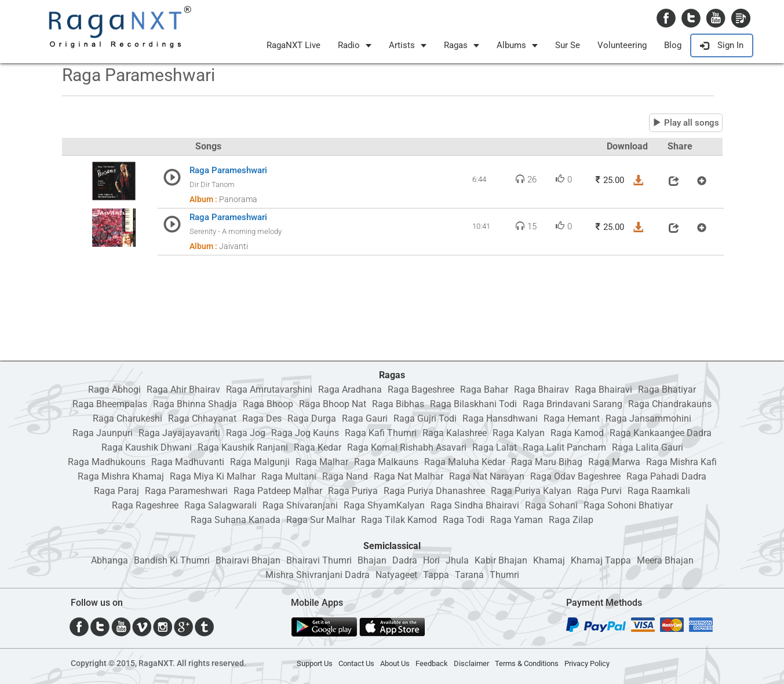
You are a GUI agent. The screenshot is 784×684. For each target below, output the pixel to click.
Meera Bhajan (665, 560)
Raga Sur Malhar (321, 520)
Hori (431, 560)
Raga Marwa (614, 462)
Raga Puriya (353, 491)
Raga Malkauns (386, 462)
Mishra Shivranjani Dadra (318, 575)
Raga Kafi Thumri (381, 433)
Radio (355, 45)
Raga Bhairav (541, 389)
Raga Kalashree (455, 433)
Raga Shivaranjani (300, 505)
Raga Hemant (572, 418)
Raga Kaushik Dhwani (147, 447)
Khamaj (549, 560)
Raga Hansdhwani (500, 418)
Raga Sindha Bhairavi (475, 505)
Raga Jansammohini (648, 418)
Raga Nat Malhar (409, 476)
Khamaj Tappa (601, 560)
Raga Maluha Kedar (465, 462)
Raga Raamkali (659, 491)
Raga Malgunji (260, 462)
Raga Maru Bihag (547, 462)
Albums (517, 45)
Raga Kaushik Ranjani (243, 447)
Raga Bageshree (421, 389)
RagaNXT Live (293, 45)
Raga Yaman (517, 520)
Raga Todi (464, 520)
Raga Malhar (322, 462)
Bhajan (372, 560)
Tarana (469, 575)
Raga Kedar (318, 447)
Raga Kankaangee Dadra (661, 433)
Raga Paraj (116, 491)
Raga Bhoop (268, 404)
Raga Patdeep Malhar (278, 491)
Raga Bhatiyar (667, 389)
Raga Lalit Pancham (564, 447)
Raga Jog (246, 433)
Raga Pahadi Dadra (666, 476)
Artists (408, 45)
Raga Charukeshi (127, 418)
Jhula (457, 560)
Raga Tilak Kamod (399, 520)
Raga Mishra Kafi (681, 462)
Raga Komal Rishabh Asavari (407, 447)
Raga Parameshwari (186, 491)
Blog (673, 45)
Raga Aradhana (350, 389)
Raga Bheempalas (110, 404)
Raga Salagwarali (220, 505)
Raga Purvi (599, 491)
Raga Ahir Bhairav (183, 389)
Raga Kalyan (519, 433)
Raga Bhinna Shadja (195, 404)
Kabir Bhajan (501, 560)
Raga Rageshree (145, 505)
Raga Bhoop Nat (333, 404)
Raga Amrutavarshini (269, 389)
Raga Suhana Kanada (236, 520)
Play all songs (686, 123)
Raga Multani (289, 476)
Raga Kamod (577, 433)
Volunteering (622, 45)
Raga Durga (312, 418)
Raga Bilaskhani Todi (473, 404)
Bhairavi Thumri (319, 560)
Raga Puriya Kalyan (531, 491)
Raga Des (262, 418)
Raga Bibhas (398, 404)
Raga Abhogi (114, 389)
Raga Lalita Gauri (648, 447)
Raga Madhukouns (107, 462)
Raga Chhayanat (202, 418)
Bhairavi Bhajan (248, 560)
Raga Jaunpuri (103, 433)
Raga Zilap (571, 520)
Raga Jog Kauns (305, 433)
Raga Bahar (484, 389)
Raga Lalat (495, 447)
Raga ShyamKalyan (384, 505)
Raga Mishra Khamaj (121, 476)
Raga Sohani (551, 505)
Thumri (504, 575)
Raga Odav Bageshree (575, 476)
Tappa (436, 575)
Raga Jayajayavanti (179, 433)
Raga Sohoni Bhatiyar (628, 505)
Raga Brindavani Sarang (572, 404)
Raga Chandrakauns (670, 404)
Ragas (462, 45)
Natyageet (396, 575)
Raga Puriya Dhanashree (434, 491)
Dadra (405, 560)
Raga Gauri (365, 418)
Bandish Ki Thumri (172, 560)
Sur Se (568, 45)
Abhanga (110, 560)
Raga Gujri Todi (425, 418)
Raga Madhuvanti (188, 462)
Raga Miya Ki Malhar (213, 476)
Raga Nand (345, 476)
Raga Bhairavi (604, 389)
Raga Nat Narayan (487, 476)
